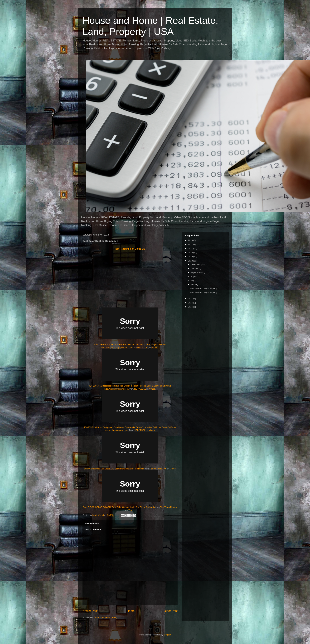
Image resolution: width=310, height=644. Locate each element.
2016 (191, 303)
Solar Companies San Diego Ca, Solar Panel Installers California (114, 469)
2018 (191, 261)
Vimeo (155, 347)
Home (131, 611)
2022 (191, 244)
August (194, 277)
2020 (191, 253)
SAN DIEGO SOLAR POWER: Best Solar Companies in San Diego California (119, 507)
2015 (191, 307)
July (193, 281)
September (196, 272)
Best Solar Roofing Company (203, 288)
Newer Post (90, 611)
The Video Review (158, 469)
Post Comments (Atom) (106, 617)
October (195, 268)
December (196, 264)
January (195, 285)
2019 (191, 257)
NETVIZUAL (143, 347)
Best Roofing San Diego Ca (130, 249)
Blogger (167, 635)
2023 (191, 240)
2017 (191, 299)
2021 (191, 249)
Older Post (171, 611)
